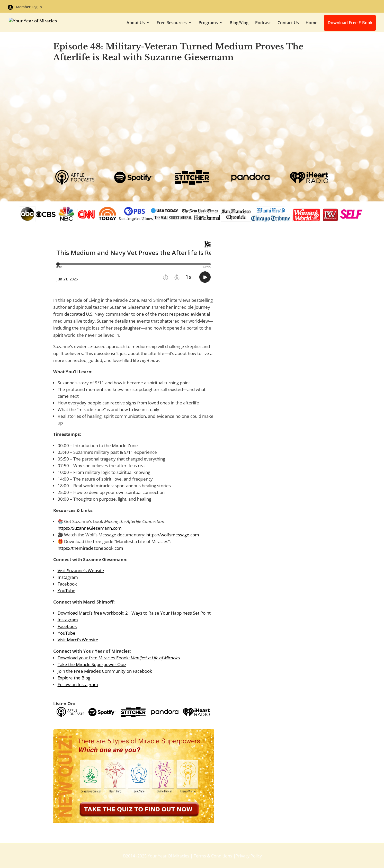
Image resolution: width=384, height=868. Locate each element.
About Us (136, 23)
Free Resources (172, 23)
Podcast (263, 23)
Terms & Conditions (213, 856)
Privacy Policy (249, 856)
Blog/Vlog (239, 23)
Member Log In (25, 7)
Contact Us (288, 23)
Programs (208, 23)
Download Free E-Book (351, 23)
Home (311, 23)
